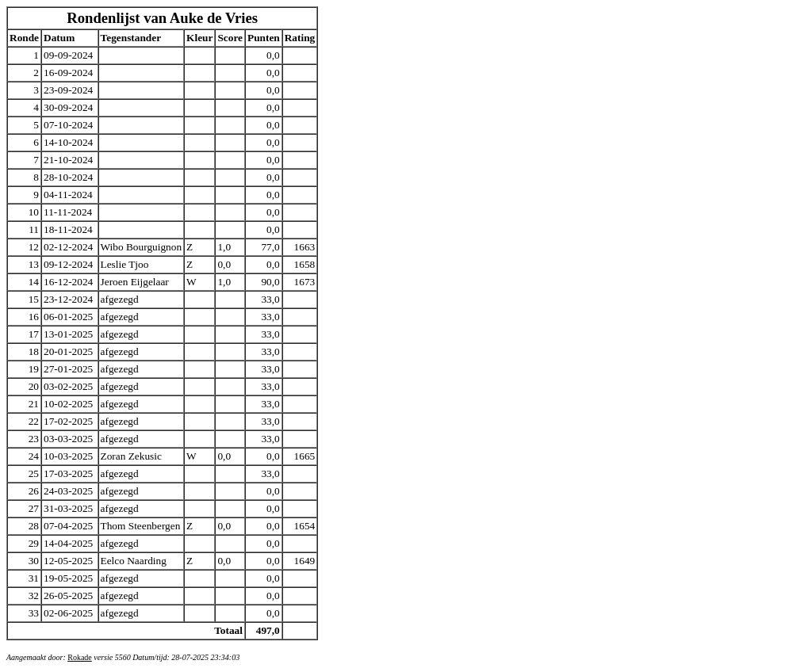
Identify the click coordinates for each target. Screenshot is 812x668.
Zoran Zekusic (131, 456)
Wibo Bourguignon (142, 247)
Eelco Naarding (134, 561)
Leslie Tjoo (125, 264)
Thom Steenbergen (141, 526)
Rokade (80, 657)
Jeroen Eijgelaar (135, 282)
